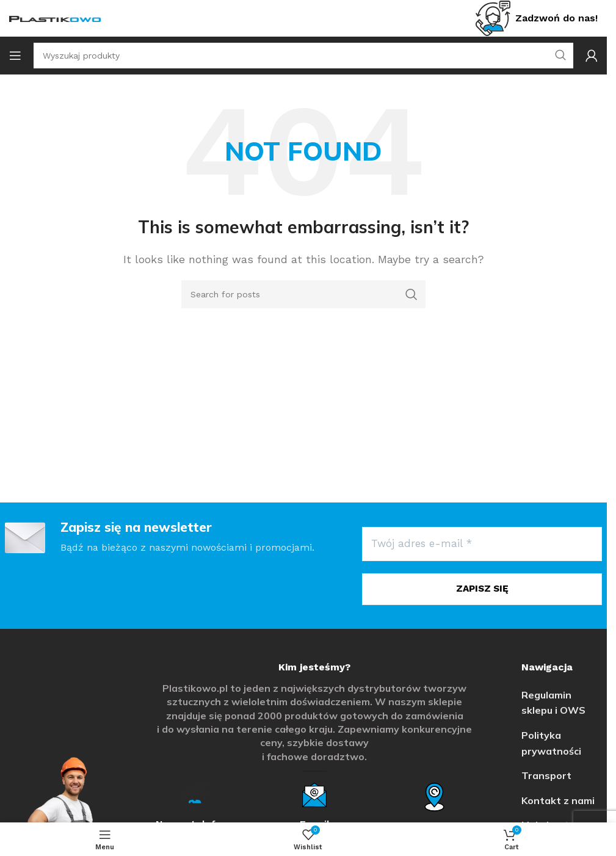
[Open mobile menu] (15, 56)
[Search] (303, 294)
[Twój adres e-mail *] (482, 544)
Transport (546, 774)
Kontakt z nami (558, 799)
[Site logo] (55, 18)
